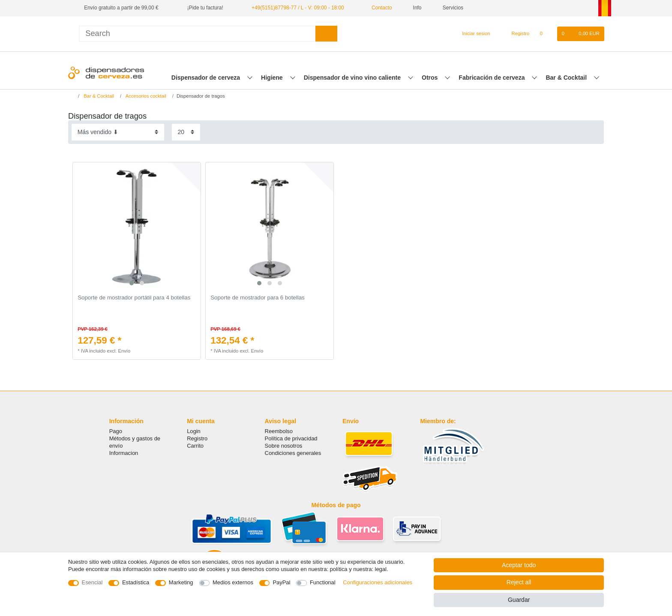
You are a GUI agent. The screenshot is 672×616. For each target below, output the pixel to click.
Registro (197, 438)
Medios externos (233, 582)
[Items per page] (186, 132)
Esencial (92, 582)
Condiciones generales (293, 453)
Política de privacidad (291, 438)
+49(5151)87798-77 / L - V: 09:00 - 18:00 (298, 8)
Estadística (136, 582)
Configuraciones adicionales (378, 582)
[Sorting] (118, 132)
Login (194, 431)
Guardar (519, 600)
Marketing (181, 582)
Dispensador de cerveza (207, 78)
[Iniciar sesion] (472, 34)
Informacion (124, 453)
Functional (323, 582)
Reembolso (279, 431)
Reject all (519, 582)
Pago (116, 431)
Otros (430, 78)
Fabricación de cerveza (492, 78)
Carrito (195, 446)
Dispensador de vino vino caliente (353, 78)
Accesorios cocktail (145, 96)
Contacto (379, 8)
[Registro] (516, 34)
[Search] (326, 34)
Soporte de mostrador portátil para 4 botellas (134, 298)
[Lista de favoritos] (545, 34)
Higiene (273, 78)
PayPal (281, 582)
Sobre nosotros (284, 446)
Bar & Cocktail (567, 78)
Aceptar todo (519, 565)
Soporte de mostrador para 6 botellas (258, 298)
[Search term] (197, 34)
